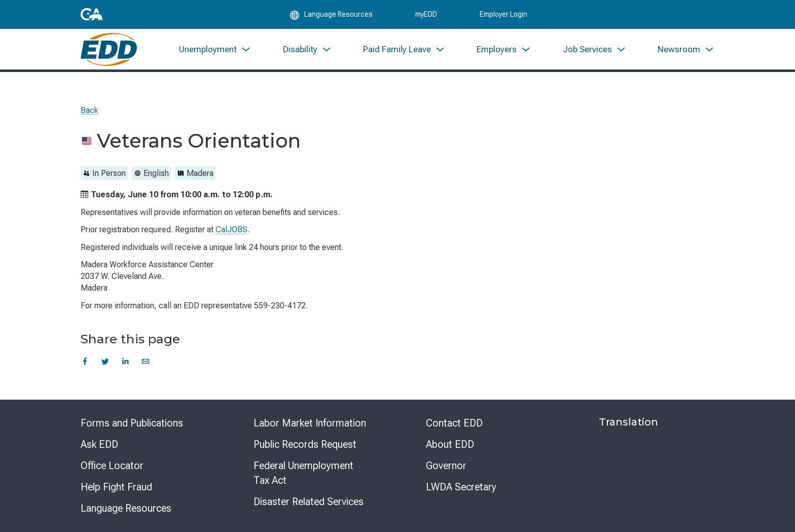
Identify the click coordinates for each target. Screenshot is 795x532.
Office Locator (112, 466)
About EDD (450, 444)
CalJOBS (231, 229)
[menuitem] (215, 55)
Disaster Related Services (309, 502)
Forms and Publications (132, 423)
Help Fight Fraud (116, 487)
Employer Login (503, 16)
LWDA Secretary (461, 487)
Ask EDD (99, 444)
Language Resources (126, 508)
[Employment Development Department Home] (109, 55)
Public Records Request (305, 444)
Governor (446, 466)
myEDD (426, 16)
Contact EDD (454, 423)
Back (89, 110)
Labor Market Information (310, 423)
